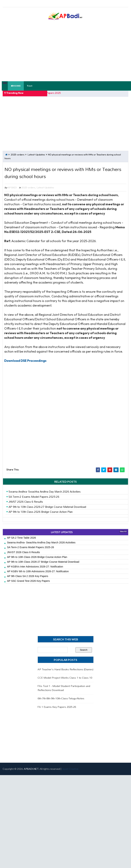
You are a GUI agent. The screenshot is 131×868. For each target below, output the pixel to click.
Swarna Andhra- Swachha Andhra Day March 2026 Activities (45, 492)
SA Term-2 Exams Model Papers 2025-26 (34, 497)
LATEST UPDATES (62, 532)
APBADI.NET (31, 769)
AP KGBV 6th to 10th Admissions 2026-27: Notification (38, 571)
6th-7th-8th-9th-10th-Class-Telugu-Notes (61, 698)
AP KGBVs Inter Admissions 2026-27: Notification (35, 567)
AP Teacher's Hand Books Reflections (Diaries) (65, 669)
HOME (16, 86)
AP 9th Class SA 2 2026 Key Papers (28, 576)
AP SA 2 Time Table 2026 (21, 538)
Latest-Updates (36, 154)
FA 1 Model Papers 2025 (48, 93)
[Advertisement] (45, 125)
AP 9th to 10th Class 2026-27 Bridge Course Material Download (47, 507)
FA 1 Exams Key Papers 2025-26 (57, 707)
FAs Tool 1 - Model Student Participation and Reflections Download (64, 688)
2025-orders (18, 154)
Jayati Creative (70, 769)
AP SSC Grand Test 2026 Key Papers (28, 581)
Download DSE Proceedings (25, 361)
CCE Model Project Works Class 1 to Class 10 (65, 678)
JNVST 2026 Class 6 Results (26, 502)
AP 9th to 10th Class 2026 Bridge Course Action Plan (41, 512)
